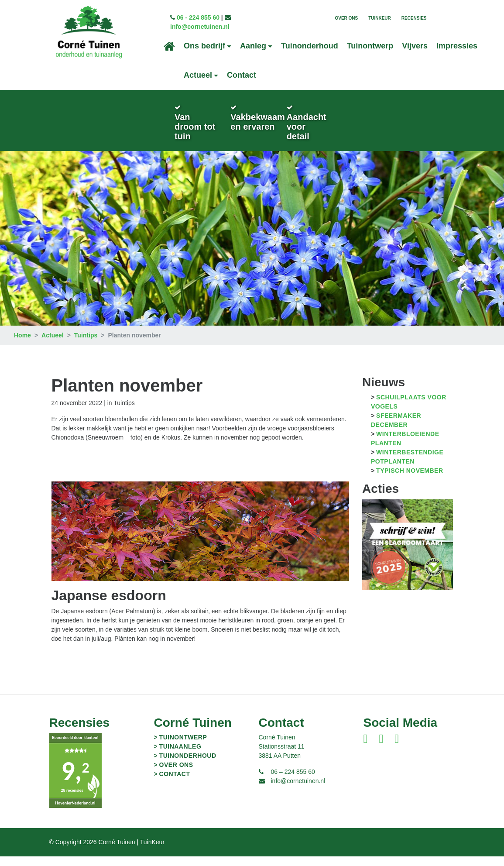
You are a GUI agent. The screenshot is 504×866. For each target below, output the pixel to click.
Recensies (414, 18)
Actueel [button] (198, 75)
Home (22, 335)
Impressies (457, 46)
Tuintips (86, 335)
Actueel (53, 335)
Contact (242, 75)
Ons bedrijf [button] (204, 46)
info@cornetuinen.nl (200, 27)
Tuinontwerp (370, 46)
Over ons (346, 18)
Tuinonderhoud (310, 46)
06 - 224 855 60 (198, 17)
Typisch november (410, 471)
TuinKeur (380, 18)
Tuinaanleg (180, 746)
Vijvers (415, 46)
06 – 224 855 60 (293, 772)
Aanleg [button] (253, 46)
